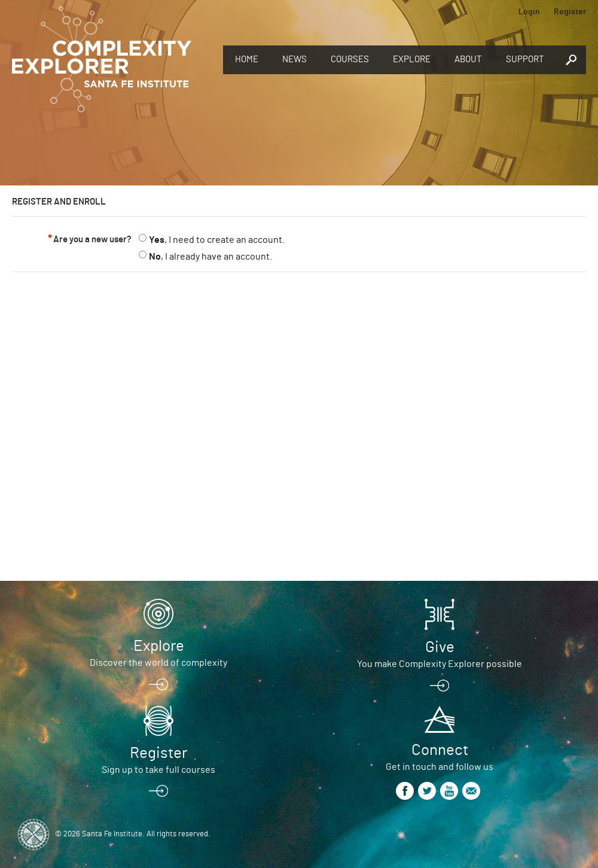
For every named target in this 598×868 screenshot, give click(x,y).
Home (247, 60)
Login (529, 12)
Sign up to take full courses (158, 770)
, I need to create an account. (217, 240)
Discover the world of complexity (158, 663)
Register (570, 12)
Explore (412, 60)
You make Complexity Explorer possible (440, 664)
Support (525, 60)
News (295, 60)
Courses (350, 60)
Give (440, 647)
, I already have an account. (210, 257)
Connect (440, 750)
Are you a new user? (92, 240)
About (468, 60)
